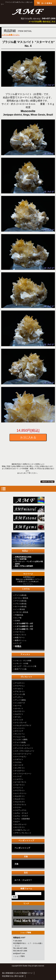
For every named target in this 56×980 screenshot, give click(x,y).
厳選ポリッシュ (21, 640)
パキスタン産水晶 (22, 612)
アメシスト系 (20, 694)
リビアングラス (21, 810)
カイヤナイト (20, 711)
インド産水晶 (20, 609)
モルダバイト (20, 799)
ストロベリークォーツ (23, 754)
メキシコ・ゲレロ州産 (23, 661)
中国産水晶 (19, 615)
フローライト (20, 632)
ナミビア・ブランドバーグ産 (26, 666)
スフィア (18, 643)
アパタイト (19, 689)
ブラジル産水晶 (21, 604)
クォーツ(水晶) (20, 742)
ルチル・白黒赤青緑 (22, 819)
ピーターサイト (21, 782)
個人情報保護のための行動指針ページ (17, 973)
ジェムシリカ (20, 737)
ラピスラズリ (20, 802)
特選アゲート (20, 638)
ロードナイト (20, 827)
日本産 (17, 621)
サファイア (19, 731)
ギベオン (18, 717)
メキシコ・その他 (22, 663)
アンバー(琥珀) (20, 700)
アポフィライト (21, 635)
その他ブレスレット (22, 830)
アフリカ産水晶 (21, 601)
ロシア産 (18, 618)
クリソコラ (19, 720)
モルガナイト (20, 796)
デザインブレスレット (23, 833)
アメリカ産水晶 (21, 595)
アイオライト (20, 683)
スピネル (18, 762)
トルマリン (19, 779)
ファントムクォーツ (22, 745)
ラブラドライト (21, 805)
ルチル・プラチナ (22, 816)
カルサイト (19, 714)
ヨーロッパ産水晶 (22, 598)
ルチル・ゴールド (22, 813)
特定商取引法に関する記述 (13, 976)
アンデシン (19, 697)
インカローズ (20, 703)
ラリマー (18, 807)
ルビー (17, 822)
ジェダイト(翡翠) (21, 739)
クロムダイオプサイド (23, 725)
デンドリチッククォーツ (24, 748)
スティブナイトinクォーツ (25, 751)
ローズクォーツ (21, 824)
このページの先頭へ (48, 482)
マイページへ (28, 584)
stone (29, 518)
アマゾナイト (20, 691)
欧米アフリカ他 (21, 669)
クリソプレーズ (21, 723)
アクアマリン (20, 686)
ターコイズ (19, 765)
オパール (18, 706)
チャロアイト (20, 771)
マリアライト (20, 790)
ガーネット (19, 708)
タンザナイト (20, 768)
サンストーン (20, 734)
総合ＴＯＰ (29, 500)
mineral (29, 509)
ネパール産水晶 (21, 606)
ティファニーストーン (23, 774)
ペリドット (19, 788)
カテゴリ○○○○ (29, 913)
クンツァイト (20, 728)
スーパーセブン (21, 757)
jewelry (29, 527)
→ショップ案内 (19, 956)
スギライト (19, 759)
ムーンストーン (21, 793)
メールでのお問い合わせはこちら (42, 22)
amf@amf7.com (19, 953)
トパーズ (18, 776)
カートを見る (45, 3)
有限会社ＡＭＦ (28, 11)
